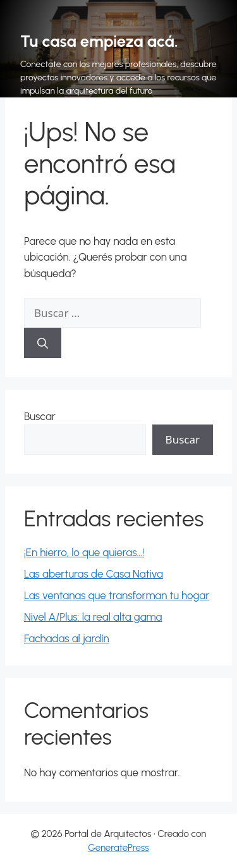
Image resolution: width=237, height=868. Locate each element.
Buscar (40, 416)
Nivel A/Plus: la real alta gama (93, 617)
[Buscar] (43, 343)
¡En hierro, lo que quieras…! (84, 552)
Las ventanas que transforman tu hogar (117, 595)
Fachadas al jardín (67, 638)
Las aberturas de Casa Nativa (94, 574)
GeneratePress (118, 848)
